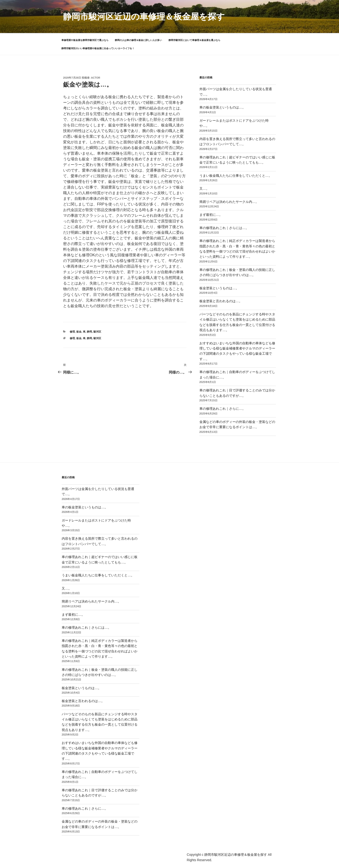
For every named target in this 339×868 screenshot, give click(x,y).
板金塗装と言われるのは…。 (221, 301)
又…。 (204, 189)
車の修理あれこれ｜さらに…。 (222, 409)
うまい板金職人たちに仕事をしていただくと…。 (236, 176)
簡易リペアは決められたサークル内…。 (229, 202)
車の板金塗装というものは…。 (222, 107)
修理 (72, 332)
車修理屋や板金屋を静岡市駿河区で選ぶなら (85, 40)
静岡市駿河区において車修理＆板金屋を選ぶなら (194, 40)
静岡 (89, 332)
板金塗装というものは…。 (219, 288)
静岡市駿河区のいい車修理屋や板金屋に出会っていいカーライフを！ (98, 48)
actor (96, 78)
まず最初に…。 (211, 215)
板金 (79, 332)
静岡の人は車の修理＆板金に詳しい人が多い (138, 40)
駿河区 (97, 332)
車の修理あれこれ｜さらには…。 (224, 228)
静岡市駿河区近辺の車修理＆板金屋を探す (144, 17)
